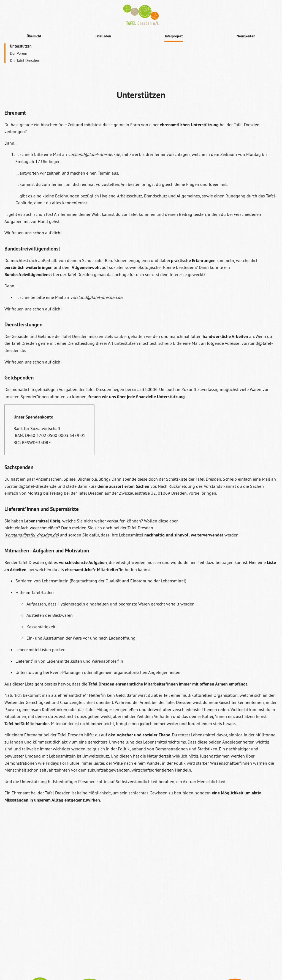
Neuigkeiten (246, 36)
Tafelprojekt (174, 36)
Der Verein (19, 53)
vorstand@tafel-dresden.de (30, 486)
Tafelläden (103, 36)
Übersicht (34, 36)
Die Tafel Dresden (25, 60)
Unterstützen (21, 46)
